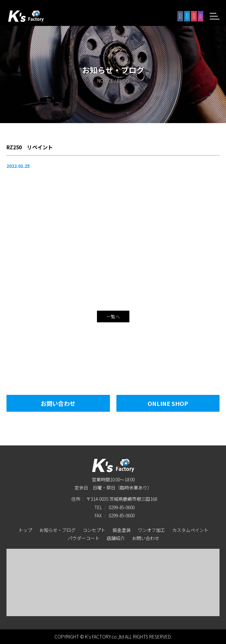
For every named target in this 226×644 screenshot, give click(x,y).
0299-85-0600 (122, 507)
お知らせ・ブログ (57, 530)
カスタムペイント (190, 530)
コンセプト (94, 530)
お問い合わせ (58, 403)
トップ (25, 530)
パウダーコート (84, 538)
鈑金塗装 (122, 530)
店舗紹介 (116, 538)
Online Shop (168, 403)
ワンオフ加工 (151, 530)
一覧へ (113, 316)
